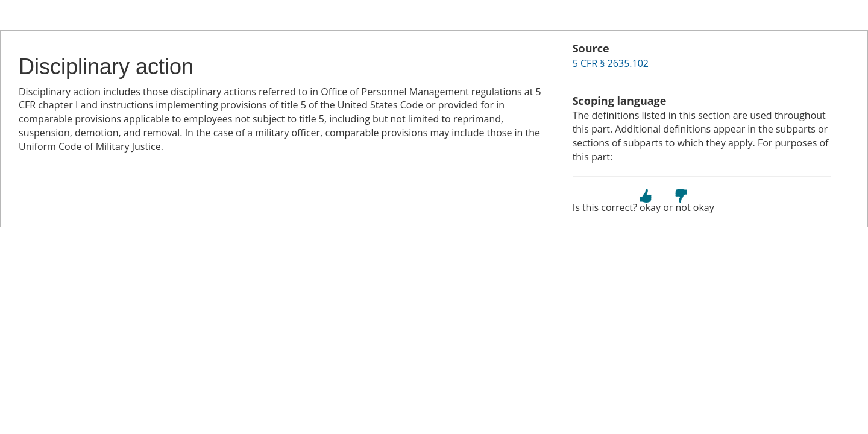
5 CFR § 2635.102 (611, 63)
